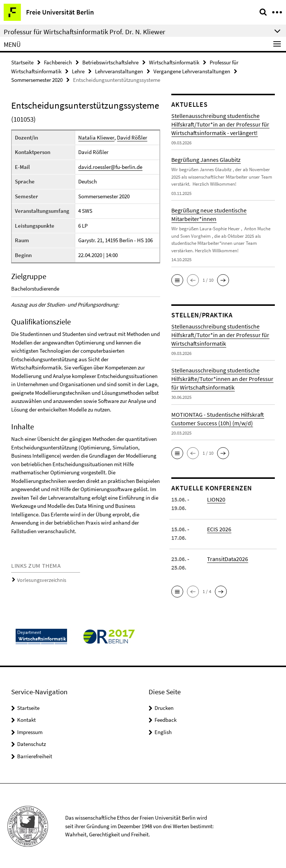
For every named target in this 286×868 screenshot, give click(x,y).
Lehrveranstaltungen (119, 71)
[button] (177, 279)
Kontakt (26, 719)
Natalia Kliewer (96, 136)
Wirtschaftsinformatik (174, 62)
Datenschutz (31, 743)
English (163, 731)
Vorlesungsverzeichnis (39, 579)
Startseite (22, 62)
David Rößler (132, 136)
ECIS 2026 (219, 528)
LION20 (216, 498)
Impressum (30, 731)
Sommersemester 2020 (37, 79)
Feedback (166, 719)
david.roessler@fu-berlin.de (110, 166)
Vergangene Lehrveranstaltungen (192, 71)
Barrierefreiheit (35, 755)
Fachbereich (58, 62)
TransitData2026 (228, 558)
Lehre (78, 71)
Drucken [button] (164, 707)
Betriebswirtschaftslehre (110, 62)
